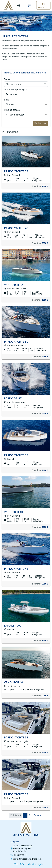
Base (7, 100)
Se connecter (43, 5)
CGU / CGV (19, 864)
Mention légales (36, 864)
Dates (7, 79)
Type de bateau (12, 110)
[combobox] (26, 104)
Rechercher (40, 123)
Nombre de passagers (15, 89)
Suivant (38, 815)
